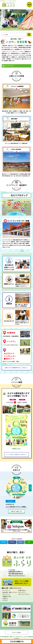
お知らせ (17, 473)
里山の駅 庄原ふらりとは (10, 595)
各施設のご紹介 (7, 599)
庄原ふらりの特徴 (17, 79)
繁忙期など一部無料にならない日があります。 (17, 67)
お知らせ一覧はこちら (17, 514)
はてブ (21, 545)
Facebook (12, 545)
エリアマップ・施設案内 (16, 188)
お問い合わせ (22, 593)
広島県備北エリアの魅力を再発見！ (8, 1)
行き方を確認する (17, 641)
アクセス (5, 603)
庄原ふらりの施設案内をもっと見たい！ (17, 370)
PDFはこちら (16, 451)
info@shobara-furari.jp (18, 578)
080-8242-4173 (17, 577)
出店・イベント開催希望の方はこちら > (22, 585)
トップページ (7, 593)
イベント (10, 504)
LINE (29, 545)
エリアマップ (7, 597)
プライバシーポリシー (24, 597)
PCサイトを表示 (16, 635)
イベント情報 (17, 385)
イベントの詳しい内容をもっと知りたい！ (16, 457)
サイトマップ (22, 595)
